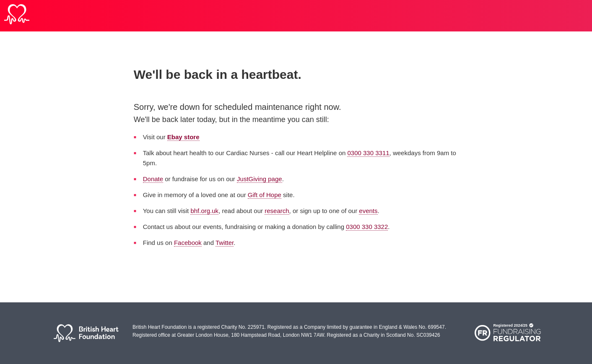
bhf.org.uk (204, 211)
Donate (153, 179)
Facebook (188, 243)
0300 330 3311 (368, 153)
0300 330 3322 (367, 227)
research (277, 211)
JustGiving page (260, 179)
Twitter (225, 243)
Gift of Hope (265, 195)
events (368, 211)
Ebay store (183, 137)
